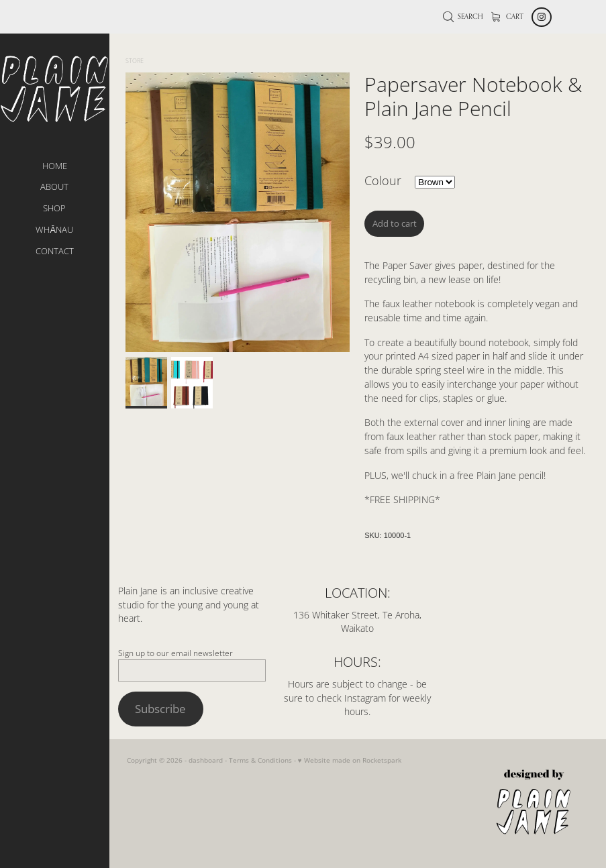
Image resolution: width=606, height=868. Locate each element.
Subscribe (160, 708)
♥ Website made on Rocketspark (350, 760)
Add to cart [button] (395, 223)
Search (463, 16)
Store (135, 61)
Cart (508, 16)
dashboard (206, 760)
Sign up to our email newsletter (175, 653)
